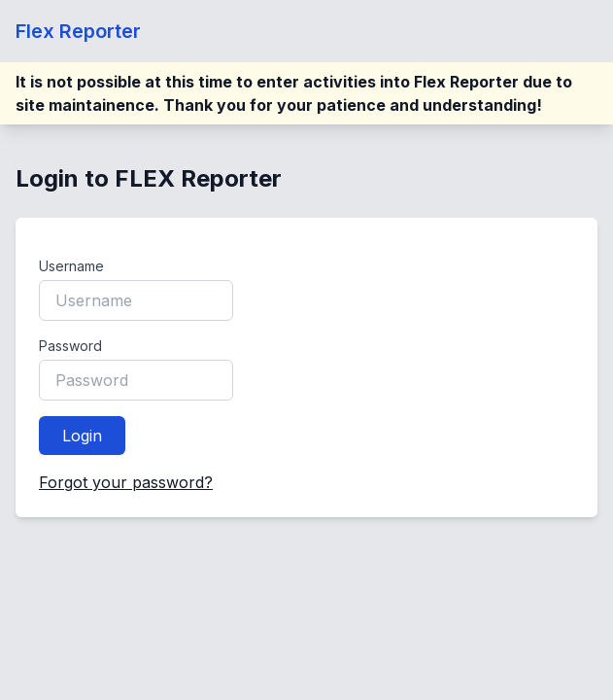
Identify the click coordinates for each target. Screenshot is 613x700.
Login (82, 436)
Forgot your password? (126, 482)
